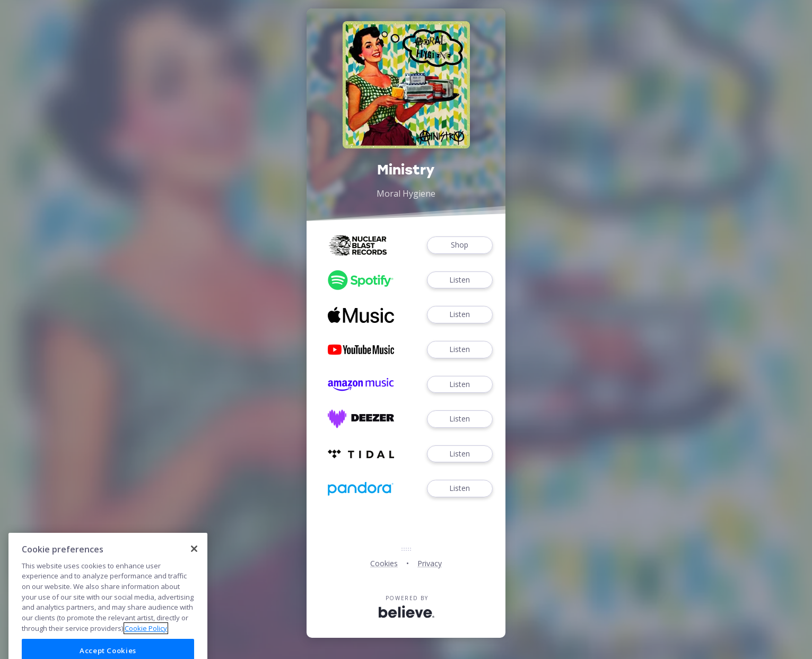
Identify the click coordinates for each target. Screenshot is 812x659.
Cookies (384, 563)
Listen (460, 280)
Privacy (430, 563)
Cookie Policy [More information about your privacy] (146, 641)
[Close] (194, 562)
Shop (460, 245)
